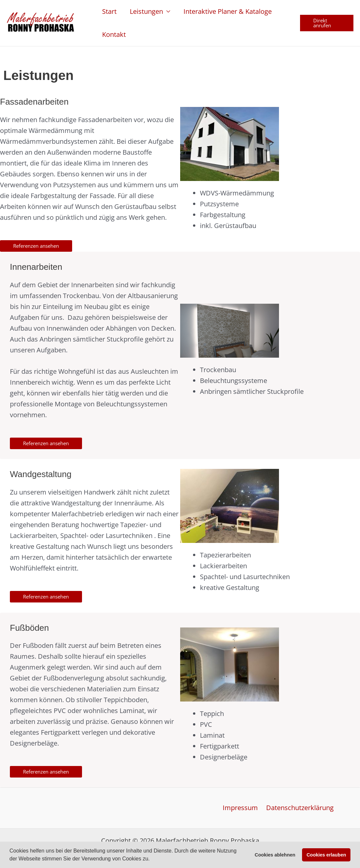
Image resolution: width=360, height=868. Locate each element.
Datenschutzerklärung (299, 808)
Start (109, 11)
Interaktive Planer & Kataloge (228, 11)
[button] (152, 859)
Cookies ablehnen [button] (275, 855)
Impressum (241, 808)
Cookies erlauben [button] (326, 855)
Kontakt (114, 34)
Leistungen (146, 11)
